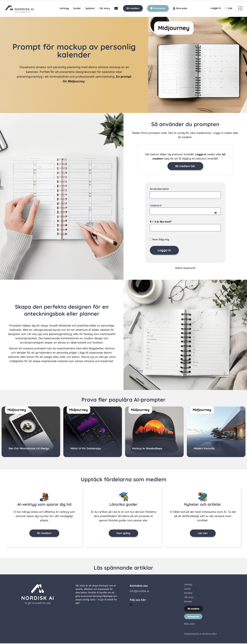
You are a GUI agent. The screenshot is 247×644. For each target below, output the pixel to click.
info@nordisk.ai (139, 592)
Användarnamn (159, 189)
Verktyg (188, 585)
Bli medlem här (185, 166)
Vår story (189, 598)
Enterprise (193, 617)
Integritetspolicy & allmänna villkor (201, 634)
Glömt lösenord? (185, 268)
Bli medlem (194, 609)
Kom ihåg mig (159, 240)
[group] (31, 432)
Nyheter (188, 594)
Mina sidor (190, 624)
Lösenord (156, 206)
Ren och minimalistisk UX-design (30, 448)
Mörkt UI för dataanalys (86, 448)
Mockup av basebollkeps (148, 448)
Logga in (216, 8)
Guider (188, 589)
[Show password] (216, 213)
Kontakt (188, 602)
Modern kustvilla (205, 448)
